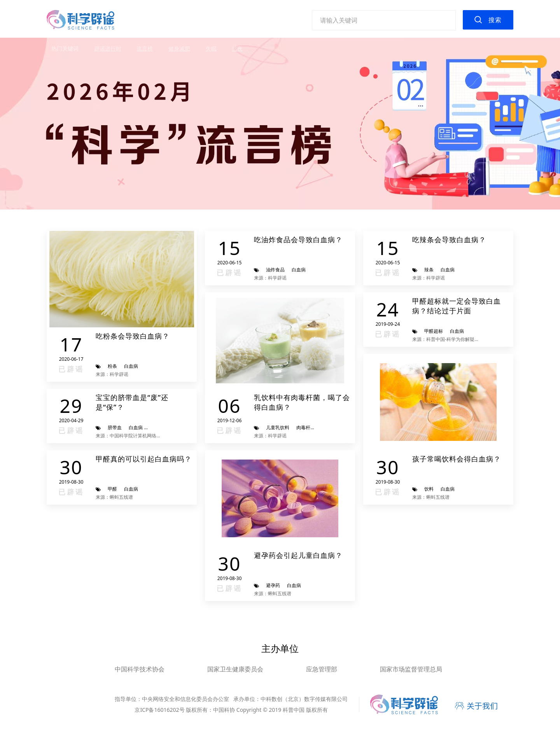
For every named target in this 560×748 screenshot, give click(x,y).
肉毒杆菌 (306, 427)
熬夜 (237, 48)
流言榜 (145, 48)
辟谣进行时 (108, 48)
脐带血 (115, 427)
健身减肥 (179, 48)
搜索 (495, 20)
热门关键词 (65, 48)
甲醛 (112, 489)
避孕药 (273, 585)
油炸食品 (275, 270)
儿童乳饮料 (278, 427)
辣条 (429, 270)
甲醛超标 (434, 331)
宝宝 (154, 427)
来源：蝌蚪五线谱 (114, 497)
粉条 (112, 366)
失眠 (211, 48)
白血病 (131, 366)
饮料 (429, 489)
